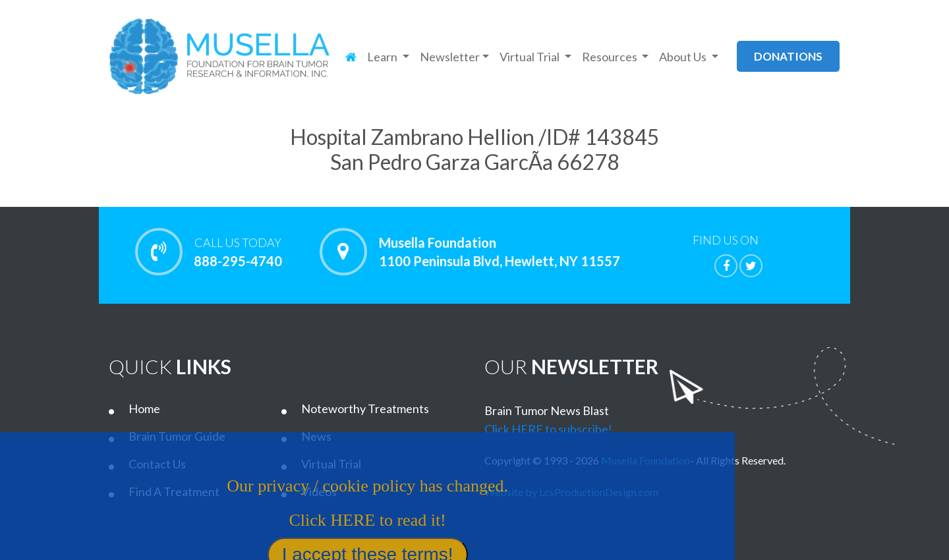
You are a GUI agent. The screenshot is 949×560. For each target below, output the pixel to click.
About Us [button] (684, 57)
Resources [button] (611, 57)
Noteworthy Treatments (365, 408)
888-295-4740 (238, 252)
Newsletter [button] (450, 57)
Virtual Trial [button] (531, 57)
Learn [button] (383, 57)
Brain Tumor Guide (177, 436)
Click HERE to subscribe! (548, 429)
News (316, 436)
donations (788, 56)
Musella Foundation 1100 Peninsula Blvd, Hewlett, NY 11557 (500, 252)
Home (144, 408)
